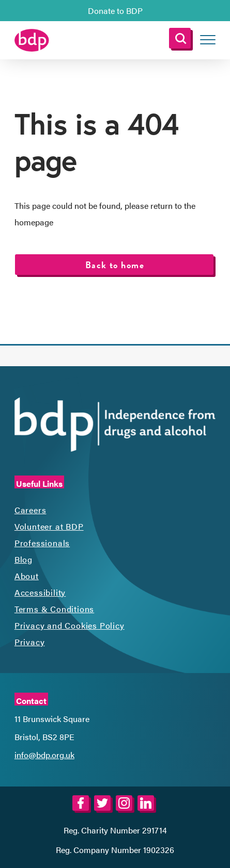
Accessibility (40, 592)
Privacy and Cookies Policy (70, 625)
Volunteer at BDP (49, 526)
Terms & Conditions (54, 609)
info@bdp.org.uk (44, 755)
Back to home (115, 265)
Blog (24, 559)
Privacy (30, 642)
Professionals (42, 543)
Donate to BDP (115, 11)
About (27, 576)
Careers (30, 510)
